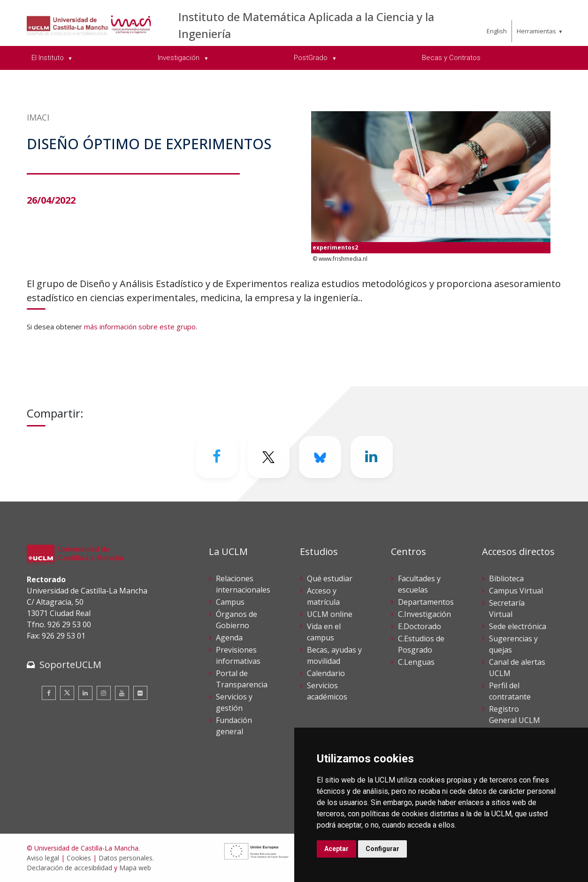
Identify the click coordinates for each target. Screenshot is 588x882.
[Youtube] (122, 693)
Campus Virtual (516, 591)
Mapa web (135, 868)
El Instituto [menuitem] (49, 58)
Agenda (229, 638)
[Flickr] (140, 693)
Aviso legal (43, 858)
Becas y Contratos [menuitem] (451, 58)
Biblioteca (506, 578)
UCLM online (330, 614)
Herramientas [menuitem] (536, 31)
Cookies (79, 858)
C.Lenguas (416, 662)
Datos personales (126, 858)
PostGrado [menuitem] (312, 58)
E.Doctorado (420, 626)
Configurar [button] (382, 849)
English (497, 31)
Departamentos (426, 602)
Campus (230, 602)
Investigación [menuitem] (179, 58)
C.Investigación (424, 614)
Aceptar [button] (336, 849)
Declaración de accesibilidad (69, 868)
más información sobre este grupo (140, 327)
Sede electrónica (518, 626)
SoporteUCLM (70, 665)
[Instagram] (104, 693)
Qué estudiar (330, 578)
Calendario (326, 673)
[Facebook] (217, 457)
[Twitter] (268, 457)
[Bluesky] (320, 457)
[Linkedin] (372, 457)
